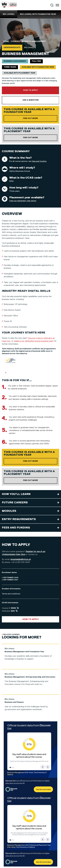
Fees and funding (16, 528)
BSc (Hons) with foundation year (38, 14)
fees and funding (39, 161)
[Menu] (57, 5)
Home (6, 41)
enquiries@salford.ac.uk (21, 559)
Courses (15, 41)
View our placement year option (23, 201)
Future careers (15, 503)
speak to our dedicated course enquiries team (34, 341)
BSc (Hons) (9, 14)
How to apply (30, 90)
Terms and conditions (11, 594)
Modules (9, 511)
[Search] (52, 5)
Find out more (40, 118)
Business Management (34, 41)
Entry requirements (19, 519)
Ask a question (31, 100)
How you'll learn (16, 494)
